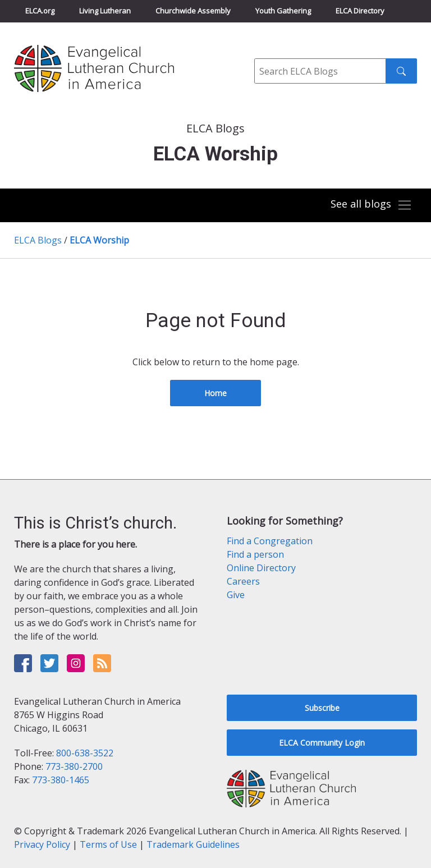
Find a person (255, 554)
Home (215, 393)
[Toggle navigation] (372, 205)
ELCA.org (40, 11)
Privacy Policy (42, 844)
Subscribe (322, 708)
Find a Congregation (270, 541)
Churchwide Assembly (193, 11)
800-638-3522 (85, 753)
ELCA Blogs (38, 240)
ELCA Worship (99, 240)
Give (236, 595)
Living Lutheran (105, 11)
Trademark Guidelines (193, 844)
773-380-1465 (61, 780)
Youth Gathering (283, 11)
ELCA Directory (360, 11)
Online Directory (261, 568)
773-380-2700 (74, 766)
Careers (243, 581)
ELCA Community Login (322, 743)
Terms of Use (108, 844)
